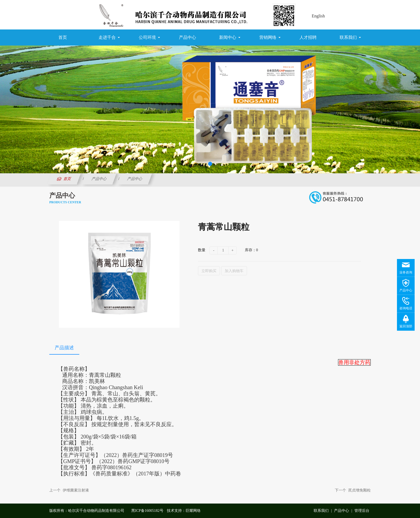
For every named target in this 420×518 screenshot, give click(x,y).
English (318, 16)
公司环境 (149, 37)
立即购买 (209, 271)
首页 (63, 37)
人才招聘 (308, 37)
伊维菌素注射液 (76, 490)
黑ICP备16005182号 (147, 511)
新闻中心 (230, 37)
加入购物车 (234, 271)
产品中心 (187, 37)
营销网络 (270, 37)
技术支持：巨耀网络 (184, 511)
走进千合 (109, 37)
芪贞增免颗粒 (359, 490)
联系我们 (350, 37)
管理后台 (362, 511)
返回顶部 (406, 326)
